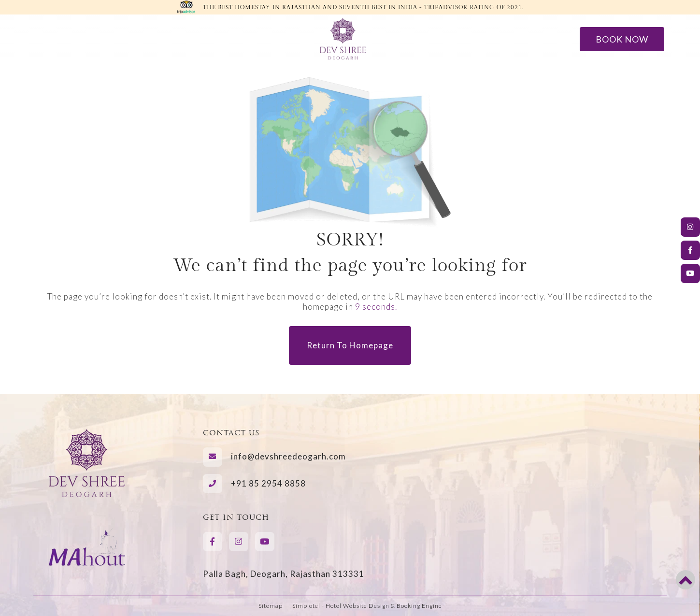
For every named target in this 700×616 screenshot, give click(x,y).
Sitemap (271, 606)
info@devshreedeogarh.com (288, 456)
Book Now (622, 39)
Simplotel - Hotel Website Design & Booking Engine (367, 606)
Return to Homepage (350, 345)
